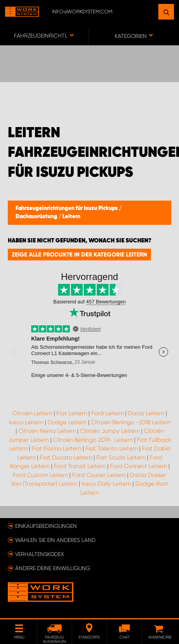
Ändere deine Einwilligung (53, 568)
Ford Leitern (107, 413)
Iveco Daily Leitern (106, 484)
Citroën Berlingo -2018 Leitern (131, 422)
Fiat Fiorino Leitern (56, 448)
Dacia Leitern (146, 413)
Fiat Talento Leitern (112, 448)
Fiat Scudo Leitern (121, 457)
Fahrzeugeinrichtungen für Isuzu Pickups (67, 208)
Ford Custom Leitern (40, 475)
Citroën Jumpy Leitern (110, 431)
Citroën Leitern (32, 413)
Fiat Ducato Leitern (66, 457)
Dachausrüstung (37, 217)
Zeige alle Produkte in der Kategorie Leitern (79, 255)
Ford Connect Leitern (138, 466)
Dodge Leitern (67, 422)
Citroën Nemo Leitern (47, 431)
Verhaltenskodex (40, 554)
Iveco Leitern (26, 422)
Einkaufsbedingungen (46, 526)
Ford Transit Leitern (80, 466)
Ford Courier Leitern (99, 475)
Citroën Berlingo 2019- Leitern (93, 440)
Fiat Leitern (72, 413)
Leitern (71, 217)
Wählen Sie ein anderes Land (55, 540)
